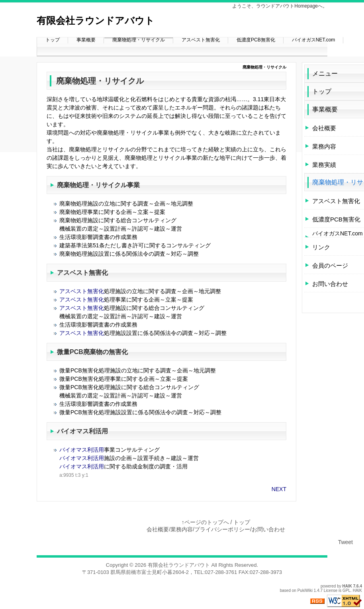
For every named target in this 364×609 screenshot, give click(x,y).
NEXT (279, 489)
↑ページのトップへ (205, 522)
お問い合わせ (268, 529)
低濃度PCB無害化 (256, 40)
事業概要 (86, 40)
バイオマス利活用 (82, 431)
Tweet (345, 542)
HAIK (347, 586)
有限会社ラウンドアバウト (179, 565)
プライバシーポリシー (222, 529)
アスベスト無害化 (201, 40)
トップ (53, 40)
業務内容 (182, 529)
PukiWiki (305, 590)
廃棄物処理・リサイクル (139, 40)
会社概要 (158, 529)
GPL (346, 590)
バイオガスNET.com (314, 40)
